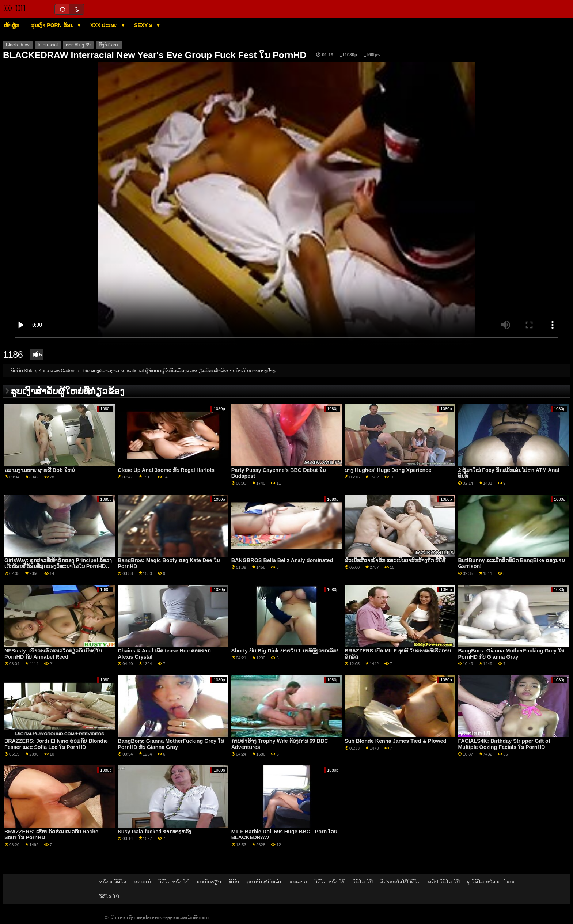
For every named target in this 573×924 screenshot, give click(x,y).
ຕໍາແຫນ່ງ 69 (78, 45)
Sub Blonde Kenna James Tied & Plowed (395, 741)
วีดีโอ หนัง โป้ (174, 882)
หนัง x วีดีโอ (113, 882)
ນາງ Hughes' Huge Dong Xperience (388, 470)
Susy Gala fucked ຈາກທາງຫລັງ (154, 832)
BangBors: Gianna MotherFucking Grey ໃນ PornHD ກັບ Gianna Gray (511, 654)
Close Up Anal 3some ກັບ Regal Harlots (166, 470)
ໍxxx (511, 882)
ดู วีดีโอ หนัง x (483, 882)
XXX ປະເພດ (105, 25)
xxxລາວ (299, 882)
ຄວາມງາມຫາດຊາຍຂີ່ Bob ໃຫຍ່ (40, 470)
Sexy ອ (144, 25)
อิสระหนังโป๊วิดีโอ (400, 882)
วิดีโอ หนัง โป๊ (330, 882)
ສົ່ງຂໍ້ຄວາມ (109, 45)
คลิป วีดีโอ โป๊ (444, 882)
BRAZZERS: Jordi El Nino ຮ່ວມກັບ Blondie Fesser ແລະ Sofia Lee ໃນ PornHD (56, 744)
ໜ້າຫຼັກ (11, 25)
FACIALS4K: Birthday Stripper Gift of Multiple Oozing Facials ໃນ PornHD (504, 744)
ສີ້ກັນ (234, 882)
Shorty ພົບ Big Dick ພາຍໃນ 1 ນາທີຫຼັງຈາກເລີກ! (285, 651)
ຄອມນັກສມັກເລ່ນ (264, 882)
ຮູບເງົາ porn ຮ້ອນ (53, 25)
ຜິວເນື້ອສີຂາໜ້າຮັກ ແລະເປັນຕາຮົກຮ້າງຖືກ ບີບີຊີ (395, 560)
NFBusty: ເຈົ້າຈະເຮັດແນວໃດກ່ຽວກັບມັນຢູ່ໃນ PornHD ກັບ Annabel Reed (53, 654)
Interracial (48, 45)
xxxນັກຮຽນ (209, 882)
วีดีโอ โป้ (109, 897)
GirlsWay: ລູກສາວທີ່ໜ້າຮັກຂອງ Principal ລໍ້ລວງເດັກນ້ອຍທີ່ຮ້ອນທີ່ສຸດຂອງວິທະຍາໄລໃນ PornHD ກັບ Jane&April (58, 566)
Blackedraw (18, 45)
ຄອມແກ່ (142, 882)
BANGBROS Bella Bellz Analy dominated (282, 560)
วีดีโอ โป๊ (363, 882)
